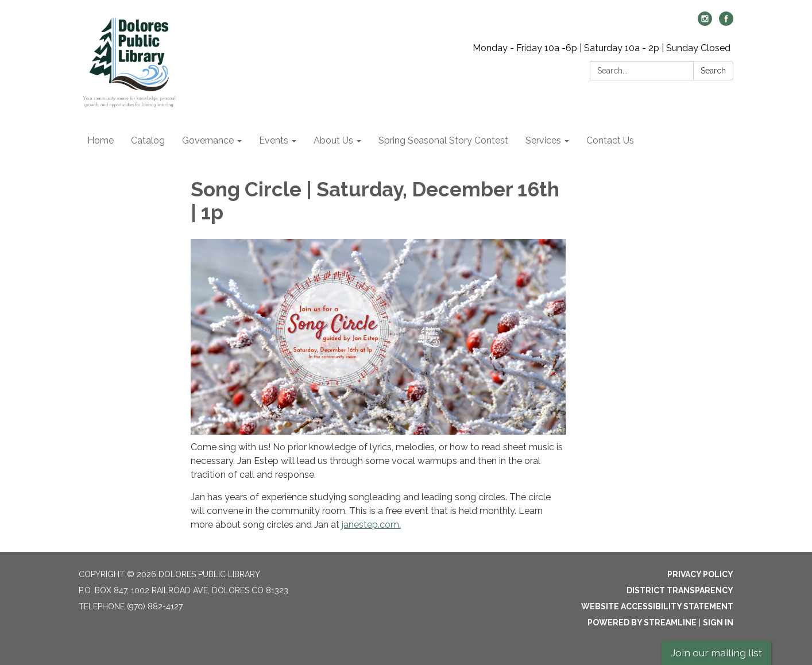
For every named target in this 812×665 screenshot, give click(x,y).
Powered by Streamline (642, 623)
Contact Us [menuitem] (610, 140)
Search (713, 71)
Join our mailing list (716, 653)
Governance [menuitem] (208, 140)
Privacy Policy (700, 574)
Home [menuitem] (100, 140)
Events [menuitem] (274, 140)
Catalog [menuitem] (148, 140)
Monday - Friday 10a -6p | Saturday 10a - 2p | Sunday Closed (602, 48)
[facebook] (726, 23)
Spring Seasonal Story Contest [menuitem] (443, 140)
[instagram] (705, 23)
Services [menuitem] (543, 140)
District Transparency (680, 590)
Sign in (718, 623)
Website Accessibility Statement (657, 606)
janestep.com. (371, 525)
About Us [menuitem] (333, 140)
